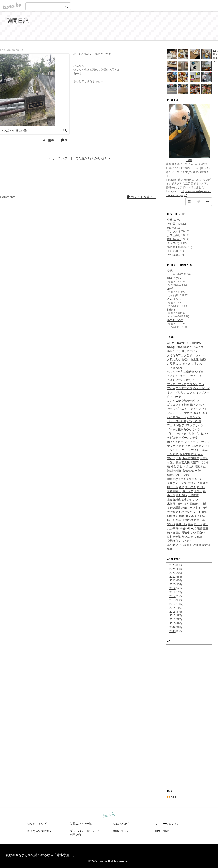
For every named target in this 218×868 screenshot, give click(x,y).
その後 (171, 255)
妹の (170, 228)
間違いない (174, 278)
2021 (172, 581)
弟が (170, 289)
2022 (172, 577)
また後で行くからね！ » (93, 158)
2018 (172, 592)
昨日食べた (174, 239)
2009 (172, 627)
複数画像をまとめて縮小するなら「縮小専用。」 (41, 855)
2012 (172, 616)
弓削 (189, 160)
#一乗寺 (49, 140)
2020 (172, 584)
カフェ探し (174, 235)
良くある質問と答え (40, 831)
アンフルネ (174, 232)
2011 (172, 619)
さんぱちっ (174, 299)
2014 (172, 608)
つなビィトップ (37, 824)
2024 (172, 569)
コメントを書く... (141, 197)
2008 (172, 631)
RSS (172, 797)
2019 (172, 588)
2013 (172, 612)
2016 (172, 600)
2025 (172, 565)
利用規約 (75, 835)
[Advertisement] (159, 27)
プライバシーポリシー (84, 831)
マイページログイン (167, 824)
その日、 (173, 224)
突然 (170, 220)
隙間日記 (18, 21)
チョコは (173, 243)
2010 (172, 624)
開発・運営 (162, 831)
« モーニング (58, 158)
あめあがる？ (175, 320)
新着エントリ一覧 (81, 824)
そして (171, 251)
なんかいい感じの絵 (14, 130)
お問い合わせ (121, 831)
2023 (172, 573)
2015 (172, 604)
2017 (172, 596)
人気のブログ (121, 824)
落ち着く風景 (175, 247)
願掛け (171, 310)
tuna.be (109, 815)
